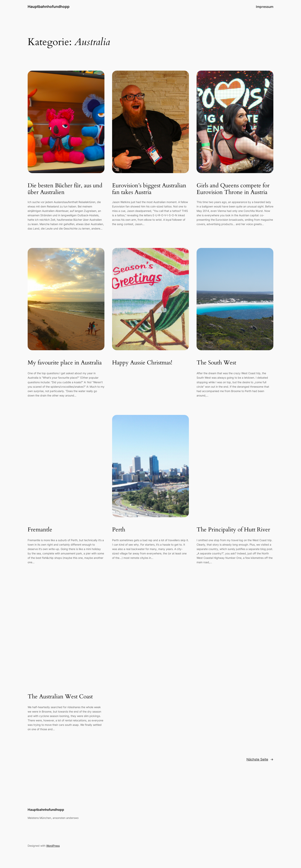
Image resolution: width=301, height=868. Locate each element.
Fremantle (40, 530)
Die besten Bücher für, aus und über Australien (65, 189)
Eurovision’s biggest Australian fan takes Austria (149, 189)
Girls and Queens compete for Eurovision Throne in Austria (233, 189)
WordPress (53, 846)
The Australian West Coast (60, 697)
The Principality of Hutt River (233, 530)
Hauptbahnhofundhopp (49, 7)
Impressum (265, 7)
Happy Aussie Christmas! (142, 363)
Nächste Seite (260, 759)
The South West (216, 363)
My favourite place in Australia (65, 363)
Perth (119, 530)
